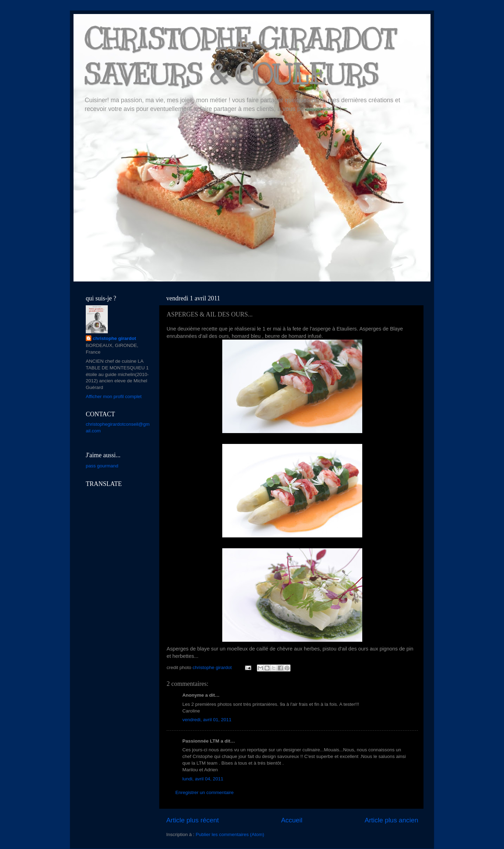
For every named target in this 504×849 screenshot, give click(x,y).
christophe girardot (114, 338)
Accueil (292, 820)
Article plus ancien (391, 820)
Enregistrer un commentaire (205, 792)
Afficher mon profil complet (114, 396)
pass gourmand (102, 466)
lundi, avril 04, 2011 (203, 779)
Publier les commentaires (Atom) (230, 834)
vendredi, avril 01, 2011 (207, 720)
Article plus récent (192, 820)
